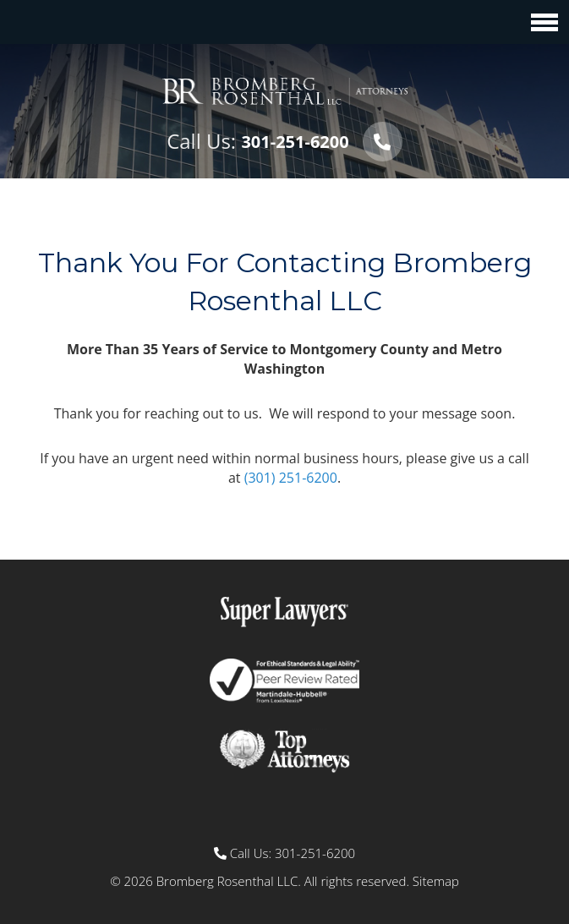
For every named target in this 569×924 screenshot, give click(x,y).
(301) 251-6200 (291, 478)
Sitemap (436, 881)
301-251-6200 (295, 142)
